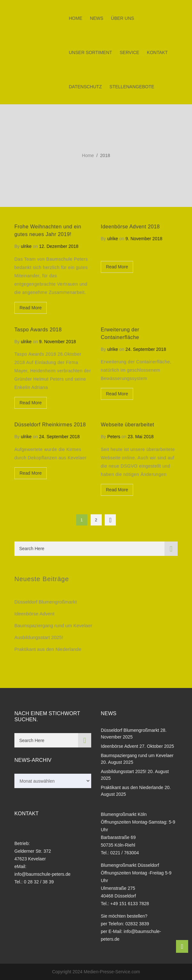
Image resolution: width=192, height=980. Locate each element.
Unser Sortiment (90, 52)
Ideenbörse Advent (34, 614)
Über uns (123, 18)
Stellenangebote (132, 87)
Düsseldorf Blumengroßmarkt (46, 602)
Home (76, 18)
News (97, 18)
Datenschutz (85, 87)
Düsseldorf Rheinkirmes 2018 (50, 425)
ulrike (26, 246)
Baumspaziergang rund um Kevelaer (53, 625)
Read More (31, 308)
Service (129, 52)
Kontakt (157, 52)
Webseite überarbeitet (128, 425)
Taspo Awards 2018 (38, 330)
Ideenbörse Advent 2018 (130, 227)
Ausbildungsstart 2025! (39, 637)
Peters (114, 437)
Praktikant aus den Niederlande (48, 649)
